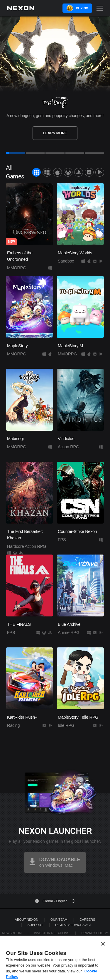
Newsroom (12, 933)
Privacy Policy (95, 933)
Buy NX (82, 8)
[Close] (103, 948)
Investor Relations (51, 933)
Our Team (59, 920)
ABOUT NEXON (27, 920)
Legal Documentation (60, 938)
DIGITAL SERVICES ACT (73, 925)
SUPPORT (35, 925)
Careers (87, 920)
